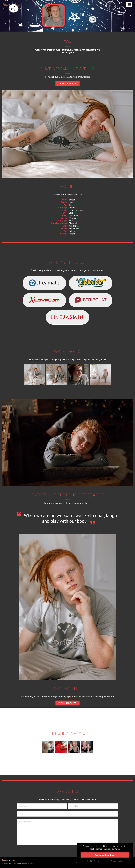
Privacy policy (117, 861)
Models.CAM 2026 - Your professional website (18, 861)
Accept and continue (105, 855)
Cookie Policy (93, 861)
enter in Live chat (68, 703)
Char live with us (67, 84)
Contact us (128, 866)
